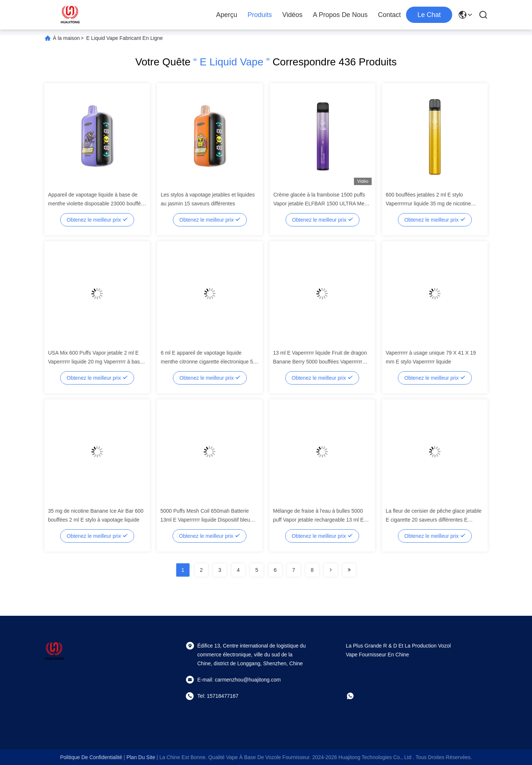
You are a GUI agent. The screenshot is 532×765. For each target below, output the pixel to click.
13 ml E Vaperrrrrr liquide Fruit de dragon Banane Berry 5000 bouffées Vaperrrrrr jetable (320, 362)
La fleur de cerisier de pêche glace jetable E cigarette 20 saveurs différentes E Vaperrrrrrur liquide (434, 520)
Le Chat (429, 15)
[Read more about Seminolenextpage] (331, 570)
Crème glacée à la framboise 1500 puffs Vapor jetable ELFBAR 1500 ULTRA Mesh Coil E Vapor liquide (322, 204)
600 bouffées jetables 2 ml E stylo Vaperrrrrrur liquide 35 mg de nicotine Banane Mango (428, 204)
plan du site (141, 757)
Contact (389, 15)
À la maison (66, 38)
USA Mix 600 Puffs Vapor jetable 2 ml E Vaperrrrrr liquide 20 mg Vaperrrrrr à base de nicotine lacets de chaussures (95, 362)
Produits (260, 15)
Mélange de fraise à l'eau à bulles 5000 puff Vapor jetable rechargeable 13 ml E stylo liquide (318, 520)
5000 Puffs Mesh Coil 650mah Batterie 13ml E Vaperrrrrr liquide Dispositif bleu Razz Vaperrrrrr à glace (205, 520)
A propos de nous (340, 15)
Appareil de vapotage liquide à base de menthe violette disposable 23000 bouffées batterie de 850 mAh (97, 204)
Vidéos (292, 15)
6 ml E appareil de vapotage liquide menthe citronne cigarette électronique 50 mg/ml (208, 362)
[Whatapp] (355, 696)
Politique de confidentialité (91, 757)
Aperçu (227, 15)
